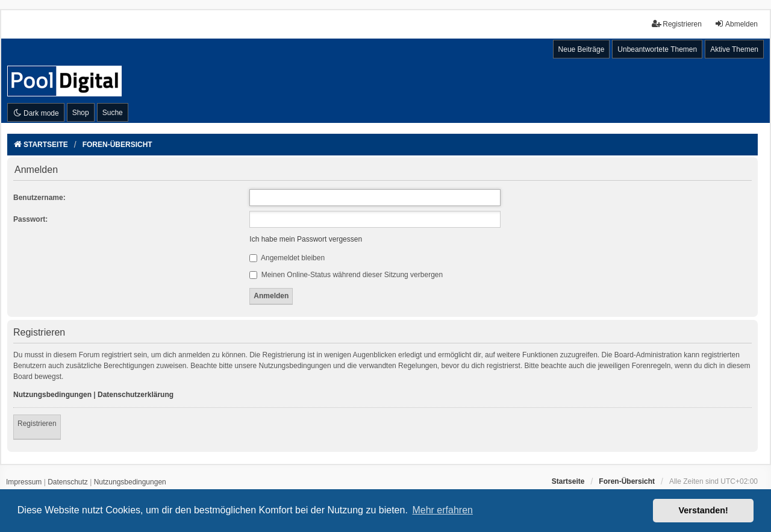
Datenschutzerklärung (136, 395)
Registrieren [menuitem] (677, 24)
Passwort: (30, 219)
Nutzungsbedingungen (52, 395)
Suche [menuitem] (113, 113)
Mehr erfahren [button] (442, 510)
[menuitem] (24, 483)
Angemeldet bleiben (287, 258)
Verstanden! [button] (704, 510)
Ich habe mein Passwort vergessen (306, 239)
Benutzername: (39, 198)
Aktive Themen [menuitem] (734, 49)
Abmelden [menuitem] (736, 24)
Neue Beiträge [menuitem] (582, 49)
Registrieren (37, 424)
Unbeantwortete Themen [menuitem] (657, 49)
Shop (81, 113)
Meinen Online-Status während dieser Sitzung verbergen (346, 275)
